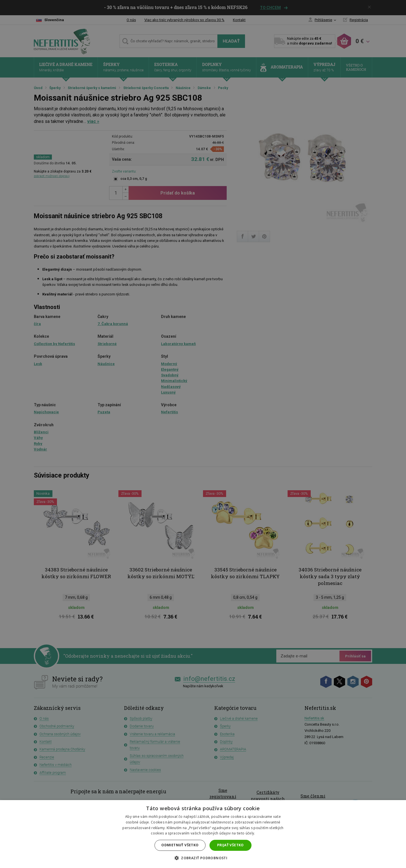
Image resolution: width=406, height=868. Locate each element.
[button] (203, 858)
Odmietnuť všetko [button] (180, 845)
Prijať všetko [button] (230, 845)
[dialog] (203, 434)
